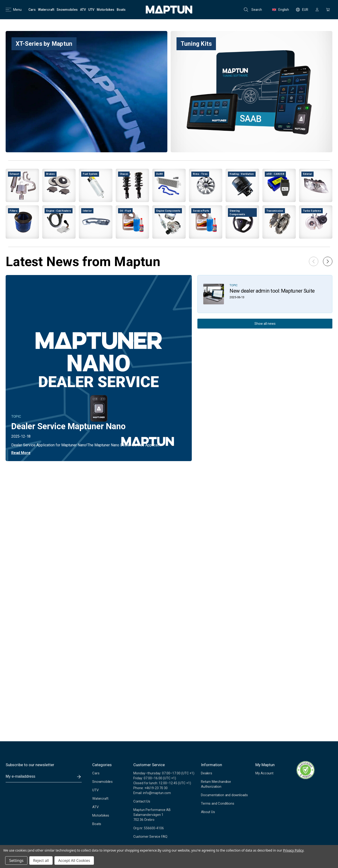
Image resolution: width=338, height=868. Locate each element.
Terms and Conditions (217, 803)
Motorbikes (101, 815)
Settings (16, 860)
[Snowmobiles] (67, 10)
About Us (208, 812)
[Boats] (121, 10)
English (281, 10)
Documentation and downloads (224, 795)
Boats (97, 824)
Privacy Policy (293, 850)
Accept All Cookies (74, 860)
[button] (328, 261)
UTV (95, 790)
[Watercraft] (46, 10)
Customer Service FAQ (150, 837)
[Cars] (32, 10)
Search (253, 10)
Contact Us (142, 801)
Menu (14, 10)
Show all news (265, 324)
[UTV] (91, 10)
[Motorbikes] (106, 10)
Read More (21, 453)
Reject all (41, 860)
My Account (264, 773)
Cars (96, 773)
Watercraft (100, 799)
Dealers (207, 773)
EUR (302, 10)
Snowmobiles (102, 782)
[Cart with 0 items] (328, 10)
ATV (95, 807)
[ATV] (83, 10)
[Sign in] (317, 10)
